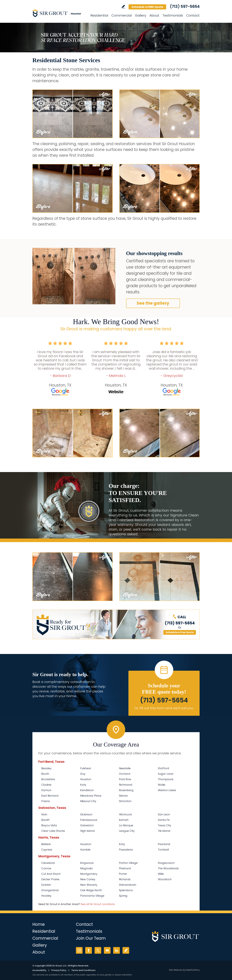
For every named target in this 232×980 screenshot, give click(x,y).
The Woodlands (168, 868)
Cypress (47, 850)
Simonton (125, 801)
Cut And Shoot (51, 874)
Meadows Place (91, 796)
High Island (87, 831)
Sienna (123, 796)
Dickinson (86, 814)
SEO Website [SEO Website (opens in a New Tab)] (176, 970)
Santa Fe (164, 820)
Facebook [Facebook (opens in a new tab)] (89, 950)
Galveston (87, 825)
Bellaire (46, 844)
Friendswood (89, 820)
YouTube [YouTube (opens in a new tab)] (107, 950)
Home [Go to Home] (39, 924)
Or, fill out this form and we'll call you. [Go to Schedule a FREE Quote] (164, 708)
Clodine (46, 785)
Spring (123, 896)
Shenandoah (128, 885)
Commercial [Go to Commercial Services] (122, 15)
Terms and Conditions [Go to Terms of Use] (83, 970)
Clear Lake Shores (53, 831)
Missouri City (88, 801)
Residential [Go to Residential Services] (99, 15)
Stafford (163, 768)
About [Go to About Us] (154, 15)
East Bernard (50, 796)
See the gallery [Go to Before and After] (153, 303)
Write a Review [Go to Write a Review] (123, 7)
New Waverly (89, 885)
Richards (125, 879)
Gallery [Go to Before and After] (141, 15)
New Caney (88, 879)
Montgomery (89, 874)
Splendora (126, 890)
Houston (86, 779)
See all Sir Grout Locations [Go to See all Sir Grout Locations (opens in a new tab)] (98, 904)
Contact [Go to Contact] (193, 15)
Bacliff (45, 820)
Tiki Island (164, 831)
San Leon (164, 814)
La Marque (126, 825)
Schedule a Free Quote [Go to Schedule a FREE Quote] (180, 632)
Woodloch (165, 879)
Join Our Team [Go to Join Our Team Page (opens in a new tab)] (91, 938)
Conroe (46, 868)
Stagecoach (166, 863)
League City (127, 831)
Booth (45, 774)
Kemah (124, 820)
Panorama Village (92, 896)
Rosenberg (126, 790)
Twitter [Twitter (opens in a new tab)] (98, 950)
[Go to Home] (59, 13)
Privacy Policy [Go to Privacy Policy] (59, 970)
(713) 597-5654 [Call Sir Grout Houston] (185, 7)
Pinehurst (125, 868)
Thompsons (166, 779)
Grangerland (50, 890)
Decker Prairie (50, 879)
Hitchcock (125, 814)
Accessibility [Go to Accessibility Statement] (39, 970)
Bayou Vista (49, 825)
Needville (125, 768)
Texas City (165, 825)
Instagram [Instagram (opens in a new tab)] (79, 950)
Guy (83, 774)
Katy (83, 785)
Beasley (46, 768)
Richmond (126, 785)
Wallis (162, 785)
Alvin (44, 814)
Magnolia (86, 868)
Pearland (164, 844)
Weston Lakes (167, 790)
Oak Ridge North (91, 890)
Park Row (125, 779)
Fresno (46, 801)
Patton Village (128, 863)
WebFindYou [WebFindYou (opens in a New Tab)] (193, 970)
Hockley (46, 896)
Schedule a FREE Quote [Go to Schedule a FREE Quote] (147, 7)
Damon (46, 790)
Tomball (163, 850)
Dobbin (46, 885)
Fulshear (86, 768)
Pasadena (126, 850)
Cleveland (48, 863)
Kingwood (87, 863)
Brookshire (48, 779)
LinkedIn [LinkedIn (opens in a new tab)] (117, 950)
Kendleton (87, 790)
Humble (85, 850)
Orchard (125, 774)
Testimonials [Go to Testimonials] (173, 15)
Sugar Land (166, 774)
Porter (123, 874)
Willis (161, 874)
